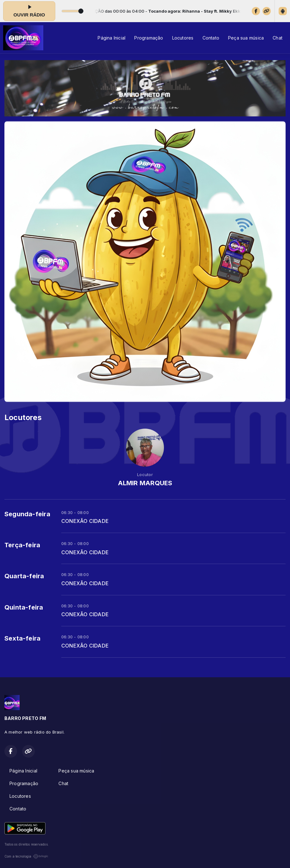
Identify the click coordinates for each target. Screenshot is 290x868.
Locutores (183, 38)
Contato (211, 38)
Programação (149, 38)
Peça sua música (246, 38)
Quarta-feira (24, 576)
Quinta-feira (24, 607)
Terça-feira (22, 545)
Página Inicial (112, 38)
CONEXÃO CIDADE (85, 521)
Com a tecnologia (26, 856)
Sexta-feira (22, 638)
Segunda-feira (27, 514)
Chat (278, 38)
